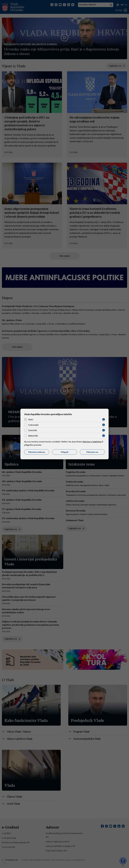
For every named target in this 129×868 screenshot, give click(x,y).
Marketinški (33, 436)
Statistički (33, 430)
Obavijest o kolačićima (92, 442)
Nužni (31, 419)
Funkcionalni (33, 425)
